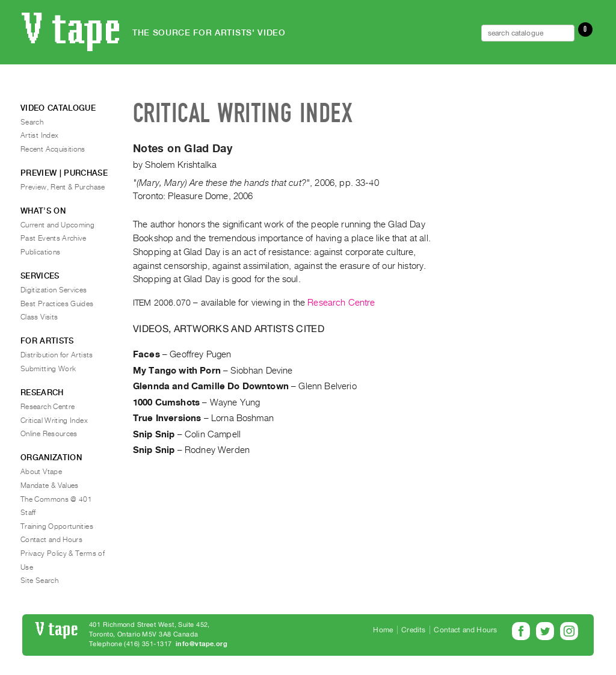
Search (32, 122)
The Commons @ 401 (56, 499)
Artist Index (39, 135)
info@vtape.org (202, 644)
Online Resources (49, 434)
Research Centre (341, 303)
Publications (40, 252)
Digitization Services (54, 290)
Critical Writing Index (54, 421)
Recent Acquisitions (53, 149)
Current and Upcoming (57, 225)
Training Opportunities (57, 526)
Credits (413, 630)
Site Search (39, 581)
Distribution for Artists (57, 355)
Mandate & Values (50, 485)
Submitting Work (48, 369)
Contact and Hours (51, 540)
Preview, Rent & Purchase (63, 187)
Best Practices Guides (57, 304)
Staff (28, 513)
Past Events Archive (54, 238)
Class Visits (39, 317)
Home (383, 630)
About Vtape (41, 472)
